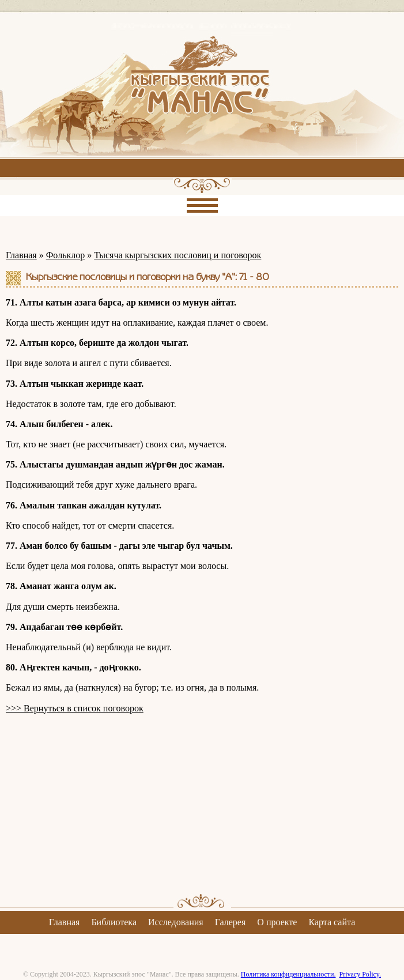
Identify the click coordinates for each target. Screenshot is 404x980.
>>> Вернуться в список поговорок (75, 708)
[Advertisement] (202, 804)
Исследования (176, 922)
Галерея (231, 922)
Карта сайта (332, 922)
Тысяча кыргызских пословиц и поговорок (178, 255)
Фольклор (65, 255)
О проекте (277, 922)
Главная (21, 255)
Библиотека (114, 922)
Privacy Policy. (360, 974)
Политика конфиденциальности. (288, 974)
